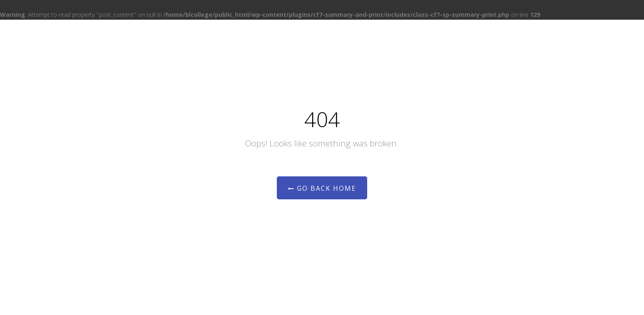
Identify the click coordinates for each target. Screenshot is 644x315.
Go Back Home (322, 188)
